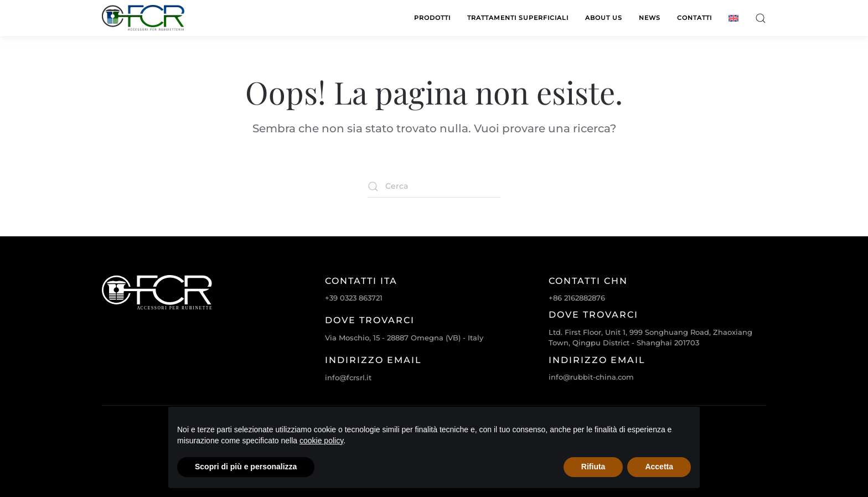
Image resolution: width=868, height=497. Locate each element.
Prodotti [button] (432, 18)
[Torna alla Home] (143, 18)
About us (604, 18)
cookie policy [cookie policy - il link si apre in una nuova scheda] (321, 441)
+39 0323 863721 (354, 298)
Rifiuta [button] (593, 467)
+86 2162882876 (577, 298)
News (650, 18)
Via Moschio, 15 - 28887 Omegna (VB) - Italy (404, 338)
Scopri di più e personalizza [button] (246, 467)
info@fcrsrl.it (348, 377)
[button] (761, 18)
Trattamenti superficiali (518, 18)
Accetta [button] (659, 467)
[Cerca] (434, 187)
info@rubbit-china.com (591, 377)
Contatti (694, 18)
